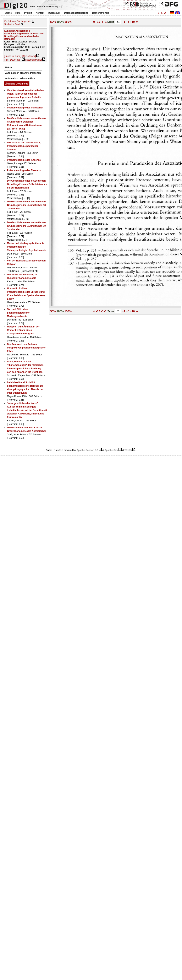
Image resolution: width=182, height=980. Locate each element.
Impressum (54, 13)
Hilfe (18, 13)
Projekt (28, 13)
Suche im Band (12, 24)
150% (68, 22)
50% (53, 22)
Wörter (9, 68)
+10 (133, 22)
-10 (99, 22)
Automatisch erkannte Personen (23, 73)
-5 (103, 22)
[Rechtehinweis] (33, 60)
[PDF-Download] (13, 60)
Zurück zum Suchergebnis (18, 21)
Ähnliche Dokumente (17, 84)
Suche (8, 13)
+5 (128, 22)
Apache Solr (111, 450)
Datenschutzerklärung (76, 13)
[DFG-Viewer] (29, 56)
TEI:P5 (128, 450)
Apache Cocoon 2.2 (87, 450)
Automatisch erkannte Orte (20, 78)
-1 (106, 22)
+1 (124, 22)
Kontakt (40, 13)
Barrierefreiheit (100, 13)
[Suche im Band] (13, 56)
